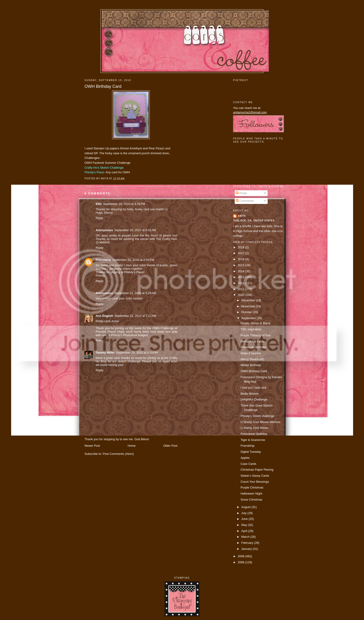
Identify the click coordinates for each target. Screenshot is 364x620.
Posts (241, 193)
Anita (242, 216)
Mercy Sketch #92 (252, 359)
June (245, 519)
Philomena (103, 260)
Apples (245, 458)
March (246, 537)
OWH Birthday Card (103, 86)
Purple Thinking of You (255, 335)
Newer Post (92, 446)
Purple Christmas (252, 487)
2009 (241, 556)
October (247, 312)
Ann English (104, 316)
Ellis (99, 204)
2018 (241, 247)
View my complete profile (253, 242)
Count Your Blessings (255, 482)
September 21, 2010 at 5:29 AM (135, 293)
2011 (241, 289)
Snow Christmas (251, 500)
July (244, 513)
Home (132, 446)
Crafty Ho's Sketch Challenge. (104, 168)
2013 (241, 277)
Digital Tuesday (251, 452)
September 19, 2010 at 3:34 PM (124, 204)
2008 (241, 562)
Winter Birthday (251, 365)
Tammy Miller (105, 353)
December (249, 300)
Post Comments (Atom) (118, 454)
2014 (241, 271)
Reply (99, 218)
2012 (241, 283)
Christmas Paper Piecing (257, 470)
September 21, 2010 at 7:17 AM (135, 316)
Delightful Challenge (254, 399)
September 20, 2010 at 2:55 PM (133, 260)
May (244, 525)
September (249, 318)
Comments (245, 201)
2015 (241, 265)
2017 (241, 253)
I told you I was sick (253, 388)
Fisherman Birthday (253, 347)
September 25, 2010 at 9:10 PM (137, 353)
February (248, 543)
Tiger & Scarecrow (253, 440)
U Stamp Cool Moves (255, 428)
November (249, 306)
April (245, 531)
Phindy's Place (94, 172)
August (246, 507)
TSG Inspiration (251, 329)
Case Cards (248, 464)
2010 (241, 295)
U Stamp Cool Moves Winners (260, 422)
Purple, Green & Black (255, 323)
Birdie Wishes (250, 394)
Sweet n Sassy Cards (255, 476)
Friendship (247, 446)
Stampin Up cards (252, 341)
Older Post (170, 446)
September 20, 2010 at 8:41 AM (135, 230)
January (247, 549)
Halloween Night (251, 494)
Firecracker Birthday (254, 434)
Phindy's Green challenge (257, 416)
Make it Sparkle (251, 353)
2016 (241, 259)
